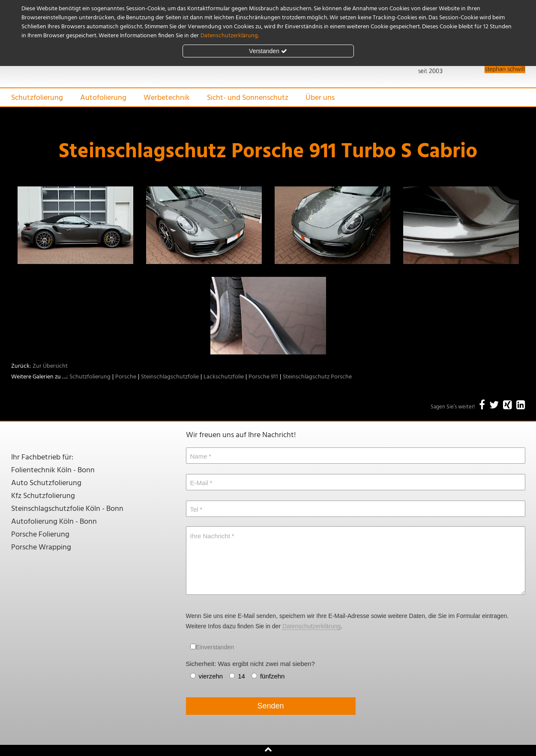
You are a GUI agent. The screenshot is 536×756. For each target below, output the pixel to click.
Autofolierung (103, 98)
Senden (270, 706)
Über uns (320, 98)
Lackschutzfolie (224, 377)
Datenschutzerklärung (311, 626)
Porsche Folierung (40, 535)
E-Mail (199, 483)
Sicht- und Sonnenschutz (248, 98)
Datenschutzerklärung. (230, 36)
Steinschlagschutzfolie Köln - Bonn (67, 509)
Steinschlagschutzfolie (170, 377)
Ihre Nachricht (210, 536)
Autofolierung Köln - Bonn (54, 522)
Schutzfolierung (37, 98)
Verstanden (268, 51)
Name (199, 456)
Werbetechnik (167, 98)
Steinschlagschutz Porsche (317, 377)
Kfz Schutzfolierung (43, 496)
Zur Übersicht (50, 366)
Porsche (126, 377)
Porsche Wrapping (41, 547)
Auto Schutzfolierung (46, 483)
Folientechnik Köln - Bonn (53, 470)
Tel (194, 509)
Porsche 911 (263, 377)
